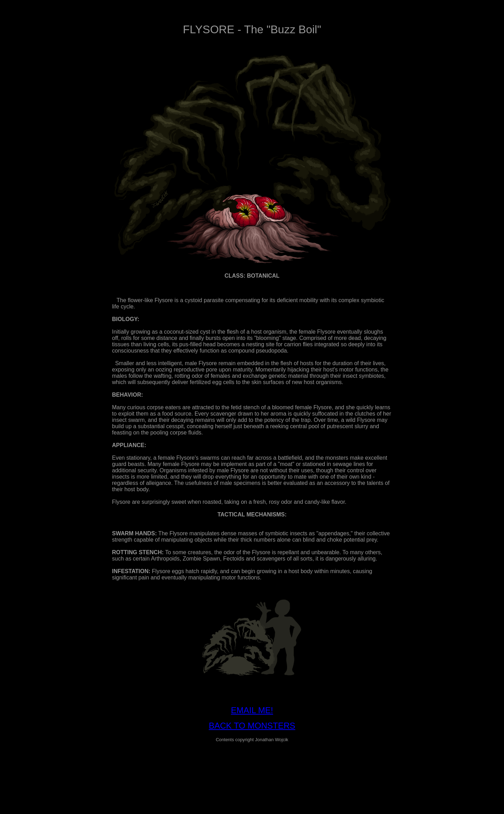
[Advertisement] (252, 764)
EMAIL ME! (252, 710)
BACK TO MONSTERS (252, 726)
